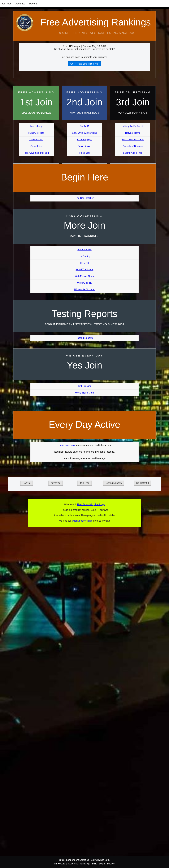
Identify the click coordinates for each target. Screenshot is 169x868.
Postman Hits (84, 250)
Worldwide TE (84, 283)
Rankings (85, 864)
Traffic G (84, 126)
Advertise (20, 4)
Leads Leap (36, 126)
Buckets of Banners (133, 146)
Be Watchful (142, 483)
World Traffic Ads (84, 270)
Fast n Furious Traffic (133, 140)
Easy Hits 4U (84, 146)
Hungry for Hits (36, 133)
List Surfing (84, 256)
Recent (33, 4)
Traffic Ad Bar (36, 140)
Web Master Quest (84, 276)
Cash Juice (36, 146)
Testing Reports (84, 338)
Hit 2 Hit (85, 263)
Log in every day (66, 445)
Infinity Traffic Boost (133, 126)
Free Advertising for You (36, 153)
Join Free (7, 4)
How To (27, 483)
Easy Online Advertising (84, 133)
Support (111, 864)
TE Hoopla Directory (84, 290)
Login (102, 864)
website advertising (82, 521)
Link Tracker (84, 386)
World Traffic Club (85, 393)
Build (94, 864)
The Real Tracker (85, 198)
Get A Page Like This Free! (85, 64)
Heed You (84, 153)
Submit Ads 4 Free (133, 153)
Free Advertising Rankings (96, 22)
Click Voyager (84, 140)
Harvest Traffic (133, 133)
